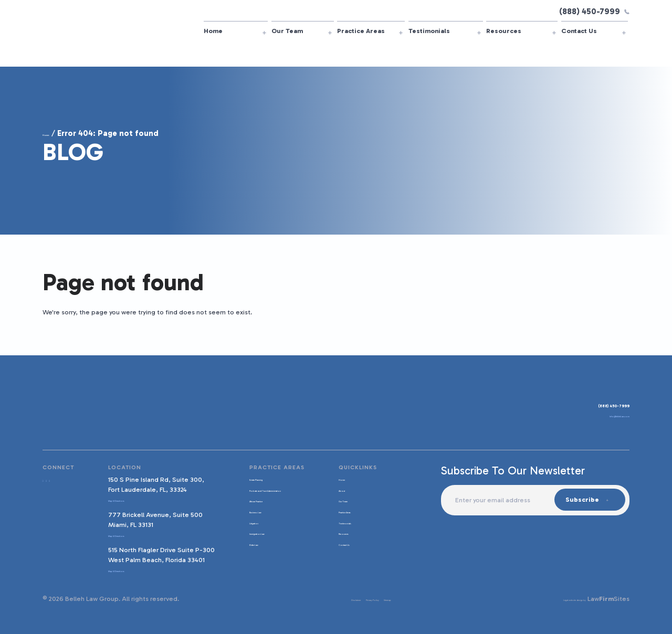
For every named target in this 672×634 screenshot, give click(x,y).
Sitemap (387, 599)
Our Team (287, 31)
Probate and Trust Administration (268, 493)
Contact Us (579, 31)
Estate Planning (264, 478)
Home (213, 31)
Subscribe (582, 499)
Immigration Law (265, 540)
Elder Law (255, 551)
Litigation (255, 530)
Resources (504, 31)
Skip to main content (0, 0)
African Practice (265, 508)
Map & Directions (130, 499)
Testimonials (429, 31)
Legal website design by (549, 599)
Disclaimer (306, 599)
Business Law (260, 519)
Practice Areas (361, 31)
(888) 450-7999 (594, 12)
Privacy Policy (348, 599)
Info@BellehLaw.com (598, 418)
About (342, 489)
